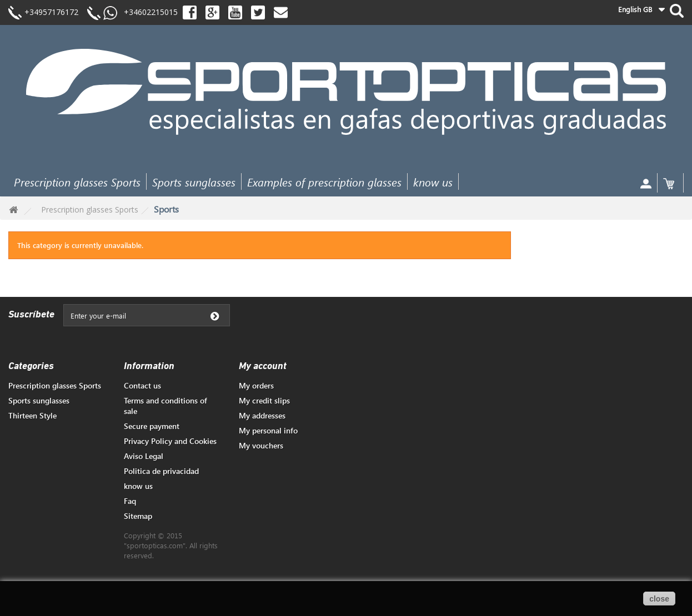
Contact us (142, 385)
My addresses (262, 415)
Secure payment (152, 426)
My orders (256, 385)
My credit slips (264, 400)
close (659, 599)
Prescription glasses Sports (77, 181)
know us (433, 181)
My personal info (268, 430)
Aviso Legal (144, 456)
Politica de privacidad (161, 471)
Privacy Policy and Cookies (170, 441)
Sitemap (138, 516)
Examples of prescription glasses (324, 181)
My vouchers (261, 445)
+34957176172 (51, 12)
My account (263, 367)
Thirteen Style (32, 415)
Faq (130, 501)
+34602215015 (147, 12)
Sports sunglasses (194, 181)
